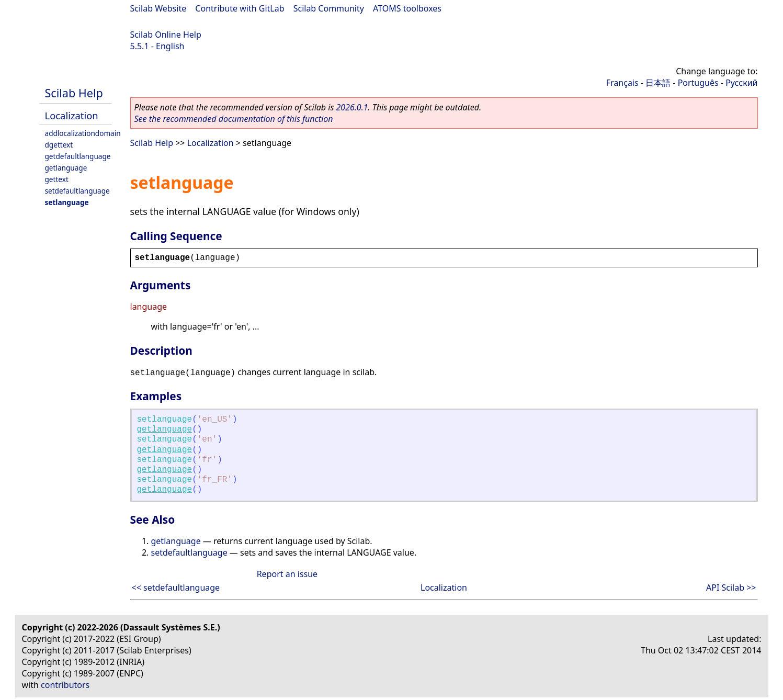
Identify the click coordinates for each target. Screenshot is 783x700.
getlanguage (66, 168)
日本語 (658, 83)
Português (698, 83)
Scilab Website (158, 8)
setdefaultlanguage (77, 191)
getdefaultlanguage (78, 156)
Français (622, 83)
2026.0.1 (352, 107)
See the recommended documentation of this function (234, 119)
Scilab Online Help (166, 35)
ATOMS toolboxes (407, 8)
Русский (741, 83)
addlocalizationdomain (83, 133)
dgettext (59, 145)
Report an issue (287, 574)
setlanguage (67, 202)
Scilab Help (74, 93)
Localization (72, 115)
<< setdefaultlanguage (176, 588)
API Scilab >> (731, 588)
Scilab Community (329, 8)
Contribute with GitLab (240, 8)
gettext (57, 179)
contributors (65, 685)
